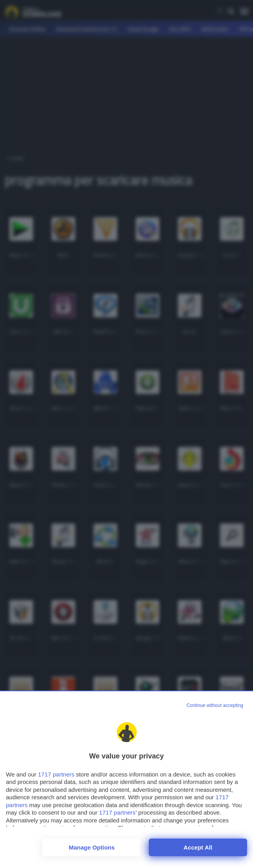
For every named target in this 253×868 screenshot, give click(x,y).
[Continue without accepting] (215, 706)
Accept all (198, 847)
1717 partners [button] (56, 774)
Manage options (92, 847)
